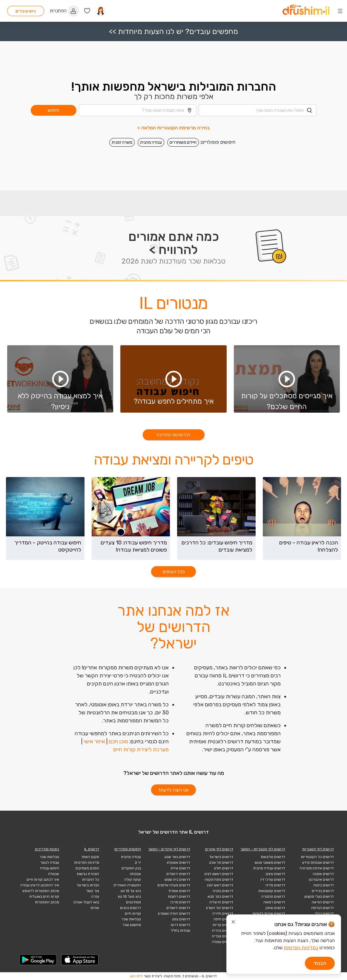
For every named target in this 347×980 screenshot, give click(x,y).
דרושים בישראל (221, 857)
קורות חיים (133, 914)
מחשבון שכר (132, 925)
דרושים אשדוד (179, 891)
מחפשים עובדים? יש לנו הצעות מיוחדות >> (173, 31)
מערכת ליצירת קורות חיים (141, 750)
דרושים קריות (223, 925)
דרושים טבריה (222, 936)
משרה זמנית (122, 141)
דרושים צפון (181, 919)
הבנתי (320, 963)
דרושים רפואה (274, 902)
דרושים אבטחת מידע (318, 863)
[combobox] (257, 109)
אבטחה (135, 874)
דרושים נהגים (130, 908)
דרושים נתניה (223, 891)
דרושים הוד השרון (220, 908)
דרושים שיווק (275, 908)
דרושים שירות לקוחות (269, 914)
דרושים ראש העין (220, 885)
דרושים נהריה (223, 931)
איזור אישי (94, 741)
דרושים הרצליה (221, 902)
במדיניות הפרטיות (301, 948)
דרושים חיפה (223, 919)
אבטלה (54, 874)
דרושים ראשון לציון (219, 874)
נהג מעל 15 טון (129, 897)
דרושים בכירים (323, 891)
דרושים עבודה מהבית (269, 868)
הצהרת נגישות (88, 874)
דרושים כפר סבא (220, 897)
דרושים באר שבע (177, 857)
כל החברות (91, 880)
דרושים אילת (180, 868)
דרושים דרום (181, 925)
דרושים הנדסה (323, 908)
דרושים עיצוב (275, 874)
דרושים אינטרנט (321, 880)
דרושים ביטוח (324, 885)
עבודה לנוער (50, 863)
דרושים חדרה (223, 914)
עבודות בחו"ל (181, 931)
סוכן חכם (118, 741)
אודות (95, 908)
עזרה (95, 897)
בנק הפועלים (131, 868)
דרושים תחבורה (273, 897)
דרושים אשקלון (179, 863)
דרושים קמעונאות (272, 891)
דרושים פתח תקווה (219, 880)
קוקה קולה (133, 880)
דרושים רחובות (179, 897)
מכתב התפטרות (47, 902)
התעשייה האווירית (127, 885)
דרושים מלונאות (273, 857)
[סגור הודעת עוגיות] (233, 923)
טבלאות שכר (131, 919)
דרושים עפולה (222, 942)
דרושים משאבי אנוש (270, 863)
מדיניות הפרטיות (87, 863)
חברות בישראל (88, 885)
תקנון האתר (90, 857)
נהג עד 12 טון (131, 891)
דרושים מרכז (180, 902)
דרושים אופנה (323, 874)
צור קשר (93, 891)
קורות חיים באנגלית (44, 897)
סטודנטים (133, 902)
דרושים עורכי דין (273, 880)
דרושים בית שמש (177, 880)
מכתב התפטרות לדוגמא (41, 891)
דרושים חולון (224, 868)
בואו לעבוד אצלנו (86, 902)
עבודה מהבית (151, 141)
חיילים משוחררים (183, 141)
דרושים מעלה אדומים (174, 885)
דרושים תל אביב (221, 863)
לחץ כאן (136, 976)
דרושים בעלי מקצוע (319, 897)
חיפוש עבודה (50, 868)
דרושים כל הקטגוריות (317, 857)
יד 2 (138, 863)
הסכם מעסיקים (87, 868)
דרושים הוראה (323, 902)
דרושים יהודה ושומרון (174, 914)
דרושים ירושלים (178, 874)
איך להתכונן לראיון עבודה (40, 885)
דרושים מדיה (275, 885)
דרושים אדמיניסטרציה (317, 868)
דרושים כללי (324, 914)
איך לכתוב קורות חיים (43, 880)
